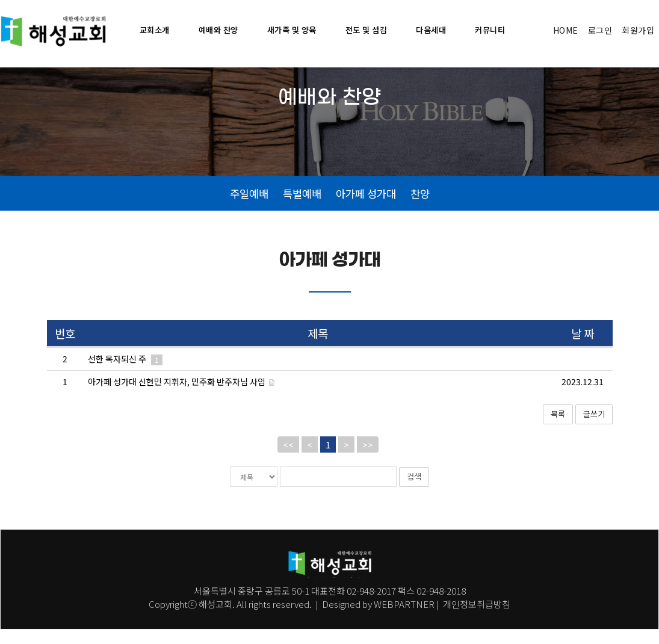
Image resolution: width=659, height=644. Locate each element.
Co (154, 619)
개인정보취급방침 (476, 619)
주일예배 (249, 207)
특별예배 (302, 207)
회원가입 (638, 30)
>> (368, 459)
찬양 (420, 207)
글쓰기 (594, 429)
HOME (566, 30)
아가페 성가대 (366, 207)
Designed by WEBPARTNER (378, 619)
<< (288, 459)
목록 (558, 429)
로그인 (600, 30)
